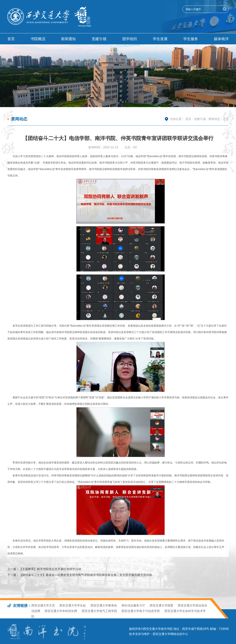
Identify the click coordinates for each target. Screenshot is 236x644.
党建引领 (99, 39)
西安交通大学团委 (162, 605)
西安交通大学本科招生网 (61, 611)
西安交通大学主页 (43, 605)
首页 (11, 39)
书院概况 (38, 39)
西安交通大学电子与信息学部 (141, 611)
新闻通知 (68, 39)
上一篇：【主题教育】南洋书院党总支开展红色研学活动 (44, 569)
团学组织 (130, 39)
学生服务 (191, 39)
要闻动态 (214, 119)
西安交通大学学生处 (73, 605)
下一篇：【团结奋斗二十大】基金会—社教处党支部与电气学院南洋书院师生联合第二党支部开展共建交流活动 (80, 575)
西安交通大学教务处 (104, 605)
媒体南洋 (221, 39)
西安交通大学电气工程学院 (99, 611)
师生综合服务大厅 (133, 605)
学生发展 (160, 39)
